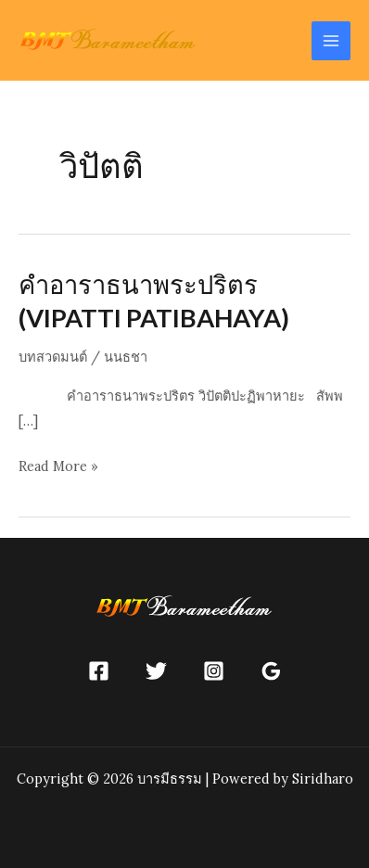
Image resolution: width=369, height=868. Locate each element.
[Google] (271, 671)
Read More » (58, 466)
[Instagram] (214, 671)
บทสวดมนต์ (53, 357)
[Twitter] (156, 671)
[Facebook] (99, 671)
